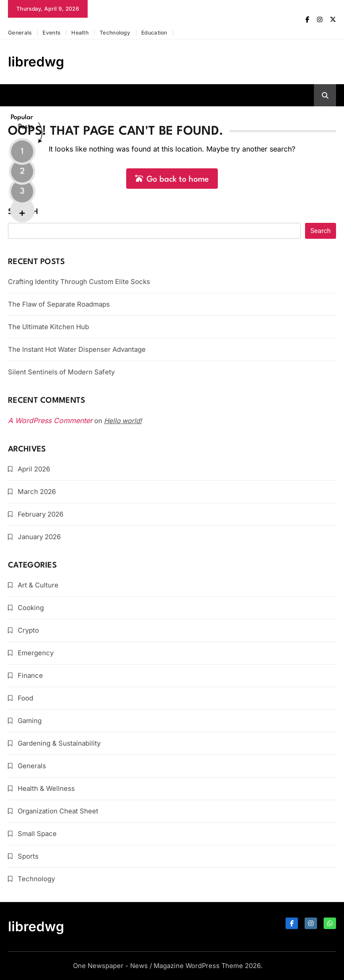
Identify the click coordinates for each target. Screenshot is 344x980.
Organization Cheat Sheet (58, 811)
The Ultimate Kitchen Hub (48, 327)
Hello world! (123, 421)
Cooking (31, 608)
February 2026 (41, 514)
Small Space (37, 834)
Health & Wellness (46, 788)
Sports (28, 856)
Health (80, 33)
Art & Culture (38, 585)
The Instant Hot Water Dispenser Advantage (77, 349)
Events (51, 33)
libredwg (36, 62)
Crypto (28, 630)
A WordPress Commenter (50, 420)
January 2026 (39, 537)
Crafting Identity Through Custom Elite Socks (79, 282)
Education (154, 33)
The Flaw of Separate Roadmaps (59, 304)
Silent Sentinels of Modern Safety (61, 372)
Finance (30, 675)
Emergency (36, 653)
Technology (115, 33)
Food (25, 698)
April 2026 (34, 469)
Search (23, 212)
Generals (20, 33)
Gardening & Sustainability (59, 743)
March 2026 (37, 492)
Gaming (30, 721)
